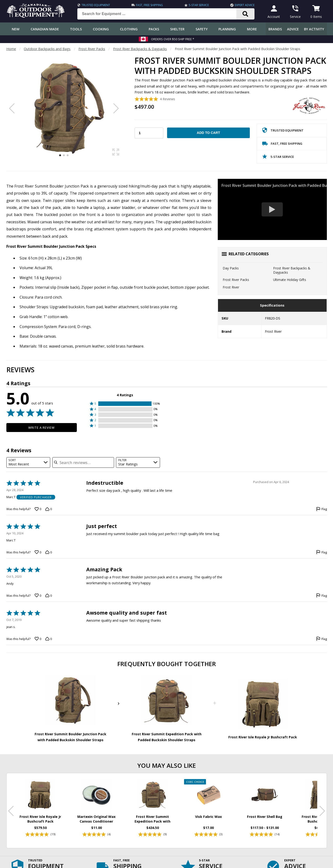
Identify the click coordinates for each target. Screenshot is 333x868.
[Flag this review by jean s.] (321, 639)
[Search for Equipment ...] (161, 14)
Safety (202, 29)
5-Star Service (199, 5)
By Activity (314, 29)
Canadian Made (45, 29)
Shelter (177, 29)
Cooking (101, 29)
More (252, 29)
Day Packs (231, 268)
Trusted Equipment (96, 5)
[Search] (245, 14)
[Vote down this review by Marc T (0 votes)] (49, 509)
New (16, 29)
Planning (227, 29)
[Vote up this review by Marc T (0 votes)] (38, 509)
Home (11, 49)
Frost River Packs (92, 49)
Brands (275, 29)
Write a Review (42, 428)
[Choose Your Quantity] (149, 133)
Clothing (129, 29)
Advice (293, 29)
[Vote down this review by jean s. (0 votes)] (49, 639)
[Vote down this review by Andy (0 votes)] (49, 596)
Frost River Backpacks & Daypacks (140, 49)
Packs (154, 29)
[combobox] (28, 462)
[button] (125, 404)
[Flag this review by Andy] (321, 596)
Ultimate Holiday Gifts (290, 280)
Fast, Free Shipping (149, 5)
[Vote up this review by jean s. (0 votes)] (38, 639)
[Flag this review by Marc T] (321, 509)
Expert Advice (245, 5)
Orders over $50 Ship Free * (173, 39)
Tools (76, 29)
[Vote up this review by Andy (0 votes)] (38, 596)
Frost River (231, 287)
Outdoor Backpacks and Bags (47, 49)
